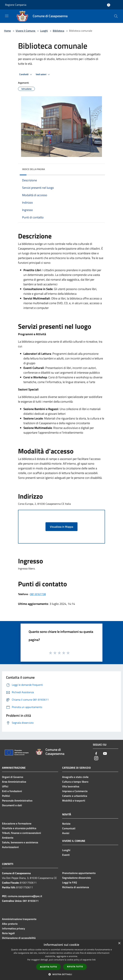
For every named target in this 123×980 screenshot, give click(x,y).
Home (7, 31)
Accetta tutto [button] (49, 967)
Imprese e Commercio (75, 791)
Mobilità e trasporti (74, 801)
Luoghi (44, 31)
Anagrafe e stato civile (75, 777)
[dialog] (61, 960)
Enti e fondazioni (12, 791)
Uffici (5, 786)
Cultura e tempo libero (75, 782)
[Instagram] (96, 758)
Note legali (8, 933)
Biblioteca (58, 31)
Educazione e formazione (17, 823)
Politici (6, 796)
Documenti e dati (12, 805)
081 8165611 (31, 901)
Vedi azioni (43, 74)
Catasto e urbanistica (75, 796)
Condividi (26, 74)
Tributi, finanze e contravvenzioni (21, 833)
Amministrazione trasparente (19, 919)
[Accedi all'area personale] (109, 5)
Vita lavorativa (71, 786)
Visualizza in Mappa (61, 527)
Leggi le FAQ (70, 882)
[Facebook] (96, 754)
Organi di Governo (13, 777)
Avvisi (66, 833)
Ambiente (8, 838)
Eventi (66, 855)
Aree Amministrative (14, 782)
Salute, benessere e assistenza (20, 842)
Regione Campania (16, 5)
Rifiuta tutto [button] (75, 967)
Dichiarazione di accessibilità (19, 938)
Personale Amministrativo (17, 801)
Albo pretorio (10, 924)
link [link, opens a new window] (94, 960)
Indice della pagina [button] (33, 169)
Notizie (66, 824)
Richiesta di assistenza (76, 887)
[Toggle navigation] (7, 16)
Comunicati (69, 828)
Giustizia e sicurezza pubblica (19, 828)
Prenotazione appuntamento (79, 873)
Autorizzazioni (10, 847)
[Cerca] (116, 16)
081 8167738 (38, 594)
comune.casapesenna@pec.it (25, 896)
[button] (61, 974)
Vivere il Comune (26, 31)
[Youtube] (105, 754)
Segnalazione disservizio (77, 878)
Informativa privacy (13, 928)
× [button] (119, 943)
